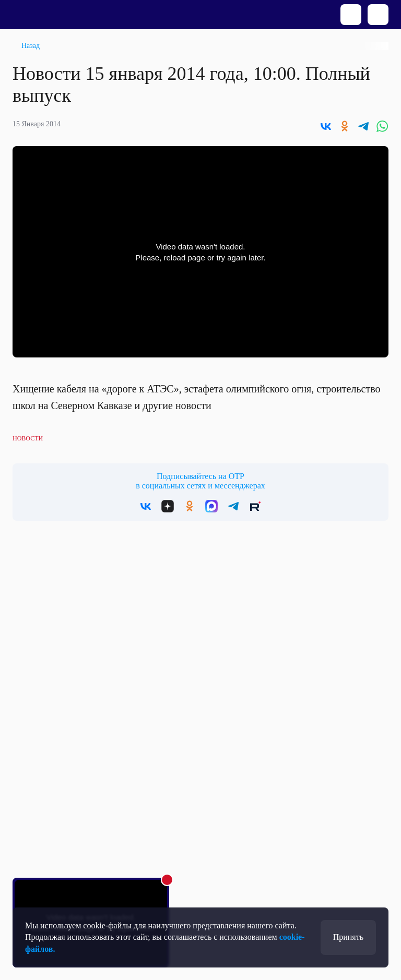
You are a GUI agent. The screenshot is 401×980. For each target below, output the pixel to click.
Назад (31, 46)
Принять (348, 937)
